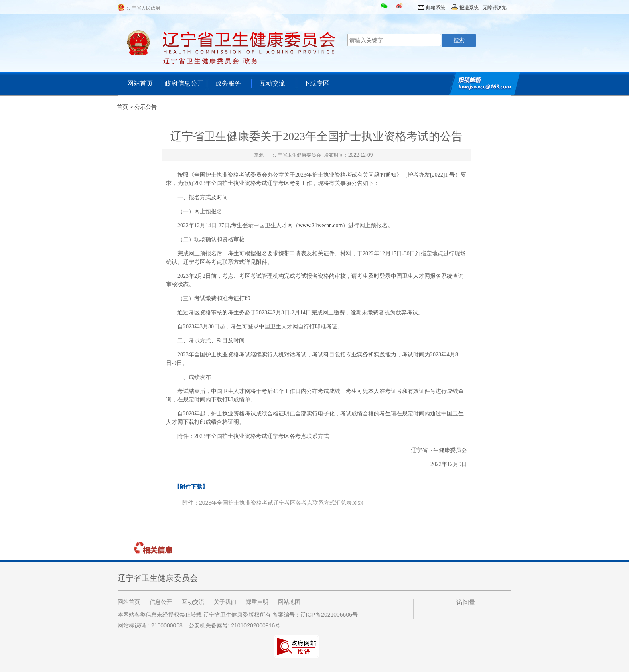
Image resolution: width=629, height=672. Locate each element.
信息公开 (161, 602)
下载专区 (317, 83)
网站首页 (140, 83)
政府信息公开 (184, 83)
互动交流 (272, 83)
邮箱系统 (436, 8)
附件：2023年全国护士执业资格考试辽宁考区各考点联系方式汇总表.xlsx (273, 503)
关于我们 (225, 602)
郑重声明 (257, 602)
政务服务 (228, 83)
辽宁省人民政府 (144, 8)
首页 (122, 107)
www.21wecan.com (321, 225)
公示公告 (146, 107)
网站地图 (289, 602)
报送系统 (469, 8)
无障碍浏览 (495, 8)
